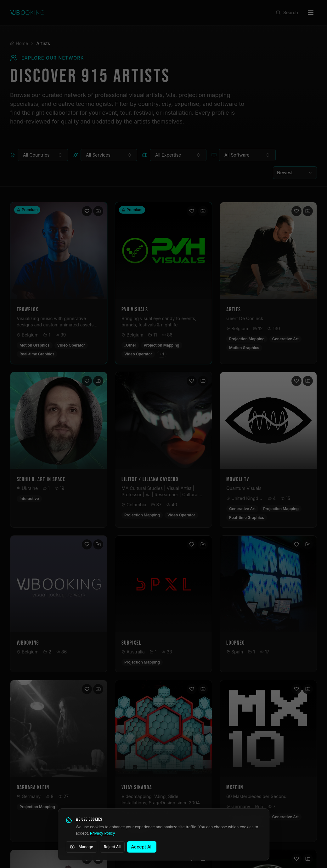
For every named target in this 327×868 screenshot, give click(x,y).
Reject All (112, 847)
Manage (82, 847)
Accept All (142, 847)
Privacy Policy (102, 833)
